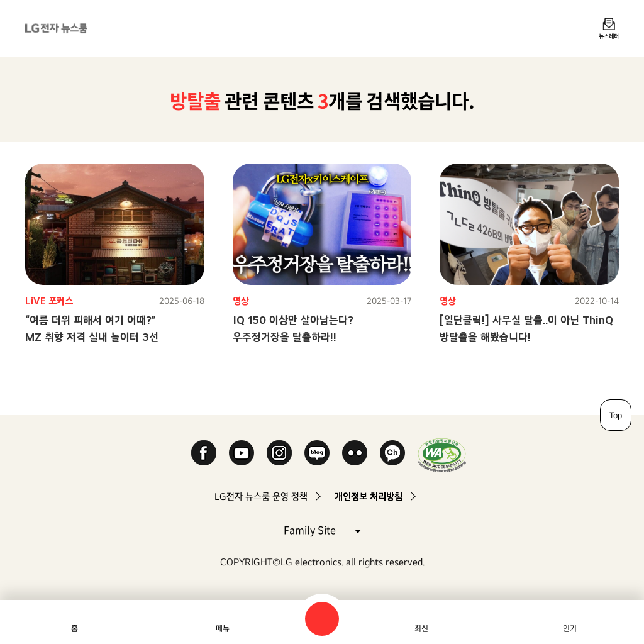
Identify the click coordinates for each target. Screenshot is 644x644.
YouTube (241, 453)
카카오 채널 (392, 453)
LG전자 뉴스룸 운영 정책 (261, 497)
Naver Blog (317, 453)
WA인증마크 (442, 455)
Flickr (355, 453)
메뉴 (223, 628)
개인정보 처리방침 (369, 497)
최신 (421, 628)
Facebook (204, 453)
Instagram (279, 453)
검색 (322, 619)
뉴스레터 (609, 36)
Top (616, 415)
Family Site (322, 529)
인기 (570, 628)
